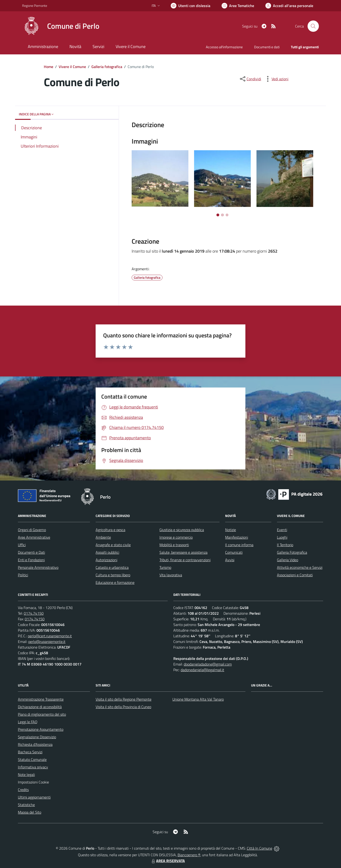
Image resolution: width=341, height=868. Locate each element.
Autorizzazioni (106, 560)
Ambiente (103, 537)
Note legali (26, 775)
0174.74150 (34, 613)
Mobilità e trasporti (174, 545)
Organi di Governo (32, 530)
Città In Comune (260, 848)
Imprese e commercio (176, 537)
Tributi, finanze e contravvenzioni (185, 560)
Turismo (165, 567)
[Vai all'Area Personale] (289, 6)
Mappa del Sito (30, 812)
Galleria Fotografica (292, 552)
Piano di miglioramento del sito (42, 714)
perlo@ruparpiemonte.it (47, 642)
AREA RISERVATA (168, 861)
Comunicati (234, 552)
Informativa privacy (33, 767)
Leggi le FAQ (28, 722)
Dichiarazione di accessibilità (40, 707)
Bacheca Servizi (30, 752)
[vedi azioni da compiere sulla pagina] (276, 79)
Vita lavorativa (171, 575)
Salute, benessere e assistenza (183, 552)
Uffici (22, 545)
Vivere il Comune (72, 67)
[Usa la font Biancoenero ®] (191, 6)
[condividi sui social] (250, 79)
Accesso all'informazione (224, 47)
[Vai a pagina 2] (222, 215)
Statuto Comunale (32, 759)
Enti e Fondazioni (31, 560)
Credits (23, 790)
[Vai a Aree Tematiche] (238, 6)
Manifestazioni (237, 537)
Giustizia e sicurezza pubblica (182, 530)
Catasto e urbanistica (112, 567)
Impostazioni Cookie (33, 782)
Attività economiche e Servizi (300, 567)
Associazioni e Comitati (295, 575)
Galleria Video (288, 560)
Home (49, 67)
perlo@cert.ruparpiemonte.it (50, 636)
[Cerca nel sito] (313, 26)
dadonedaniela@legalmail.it (202, 670)
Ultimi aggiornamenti (34, 797)
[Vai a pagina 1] (218, 215)
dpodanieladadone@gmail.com (208, 664)
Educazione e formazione (115, 582)
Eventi (282, 530)
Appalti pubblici (107, 552)
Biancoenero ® (189, 855)
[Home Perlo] (61, 26)
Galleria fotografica (107, 67)
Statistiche (26, 805)
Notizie (231, 530)
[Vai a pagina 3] (227, 215)
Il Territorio (285, 545)
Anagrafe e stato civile (113, 545)
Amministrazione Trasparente (41, 699)
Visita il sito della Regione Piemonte (124, 699)
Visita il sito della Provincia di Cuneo (123, 707)
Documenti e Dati (31, 552)
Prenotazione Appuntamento (41, 729)
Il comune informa (239, 545)
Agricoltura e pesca (110, 530)
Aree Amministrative (34, 537)
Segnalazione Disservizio (37, 737)
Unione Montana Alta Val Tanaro (198, 699)
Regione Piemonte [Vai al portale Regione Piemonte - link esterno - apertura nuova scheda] (35, 6)
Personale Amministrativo (38, 567)
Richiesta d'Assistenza (35, 744)
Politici (23, 575)
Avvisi (230, 560)
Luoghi (282, 537)
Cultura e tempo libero (113, 575)
